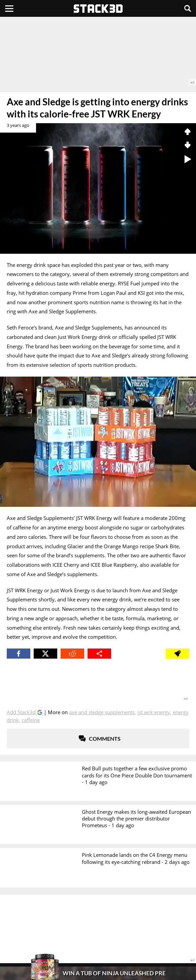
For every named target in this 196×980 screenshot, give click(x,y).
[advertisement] (98, 51)
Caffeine (31, 720)
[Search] (188, 8)
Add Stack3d (22, 712)
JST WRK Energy (154, 712)
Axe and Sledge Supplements (102, 712)
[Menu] (9, 8)
